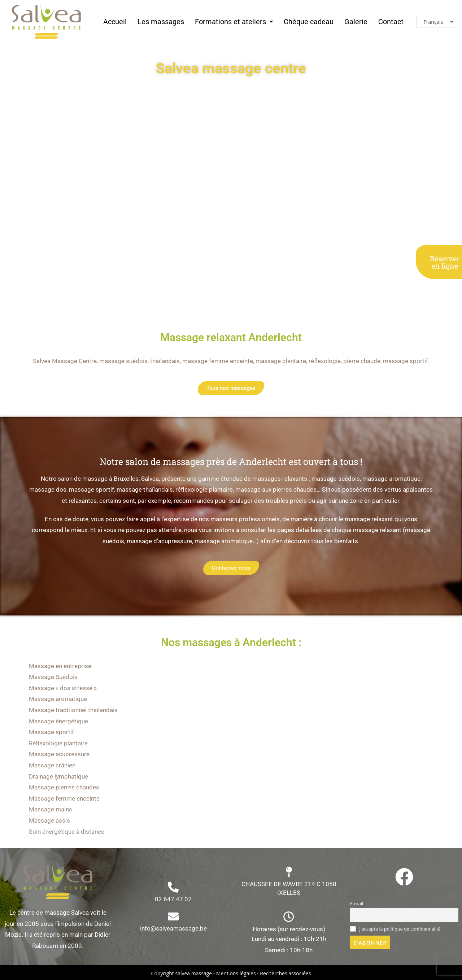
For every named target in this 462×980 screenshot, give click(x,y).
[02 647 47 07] (173, 887)
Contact (391, 22)
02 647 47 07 (173, 899)
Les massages (161, 22)
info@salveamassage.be (173, 928)
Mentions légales (236, 973)
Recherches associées (285, 973)
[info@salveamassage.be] (173, 916)
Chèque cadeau (309, 22)
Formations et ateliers (234, 22)
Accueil (115, 22)
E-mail (357, 904)
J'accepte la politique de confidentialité (395, 929)
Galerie (356, 22)
